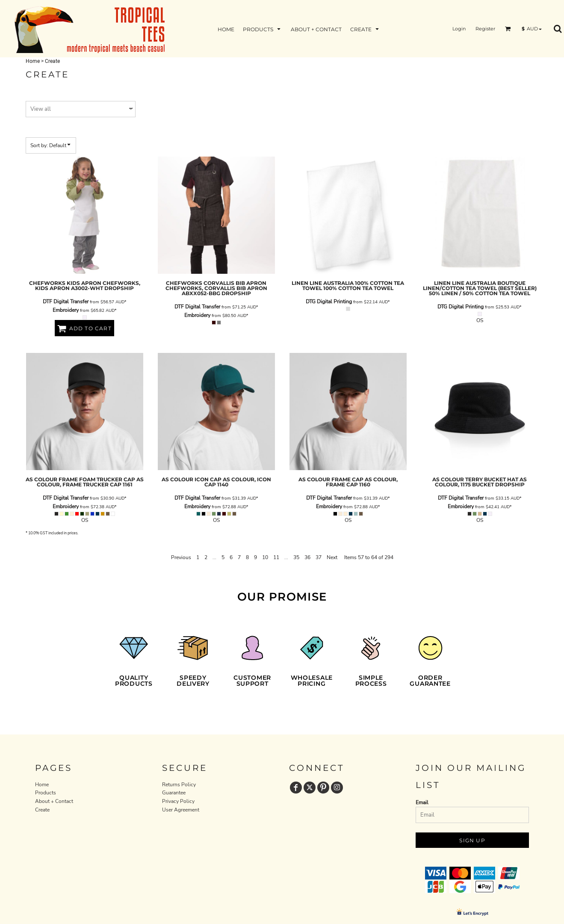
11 (276, 557)
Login (459, 29)
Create (42, 810)
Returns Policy (179, 785)
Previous (181, 557)
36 (307, 557)
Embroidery (66, 310)
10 (265, 557)
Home (33, 61)
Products (46, 793)
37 (319, 557)
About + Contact (54, 801)
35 (296, 557)
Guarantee (174, 793)
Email (422, 803)
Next (332, 557)
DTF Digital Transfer (66, 302)
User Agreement (181, 810)
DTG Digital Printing (329, 302)
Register (485, 29)
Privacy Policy (178, 801)
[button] (508, 29)
